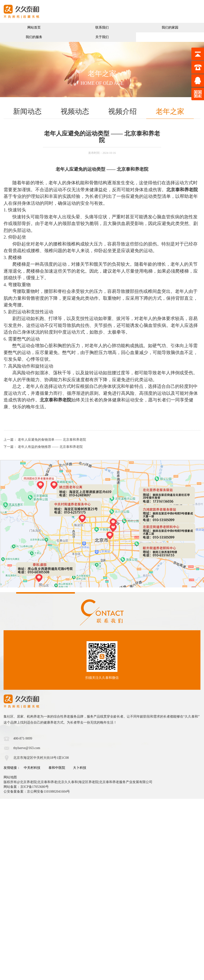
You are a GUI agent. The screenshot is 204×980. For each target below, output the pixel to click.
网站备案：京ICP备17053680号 (26, 787)
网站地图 (10, 777)
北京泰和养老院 (133, 169)
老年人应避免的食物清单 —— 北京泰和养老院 (52, 440)
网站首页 (34, 27)
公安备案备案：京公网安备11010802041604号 (37, 792)
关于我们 (102, 37)
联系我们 (102, 27)
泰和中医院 (57, 768)
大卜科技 (80, 768)
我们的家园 (170, 27)
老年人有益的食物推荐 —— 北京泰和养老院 (50, 447)
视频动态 (75, 111)
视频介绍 (122, 111)
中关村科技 (32, 768)
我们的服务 (34, 37)
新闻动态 (27, 111)
